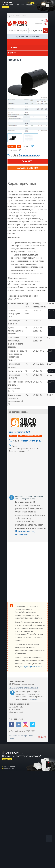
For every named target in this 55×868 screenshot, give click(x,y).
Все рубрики (36, 31)
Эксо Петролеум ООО (19, 432)
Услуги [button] (12, 53)
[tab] (28, 48)
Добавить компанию (27, 36)
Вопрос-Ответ (21, 16)
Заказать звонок (28, 168)
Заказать (27, 161)
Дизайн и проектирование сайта (21, 737)
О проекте (11, 16)
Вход (43, 21)
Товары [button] (13, 47)
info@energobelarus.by (31, 666)
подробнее (33, 699)
